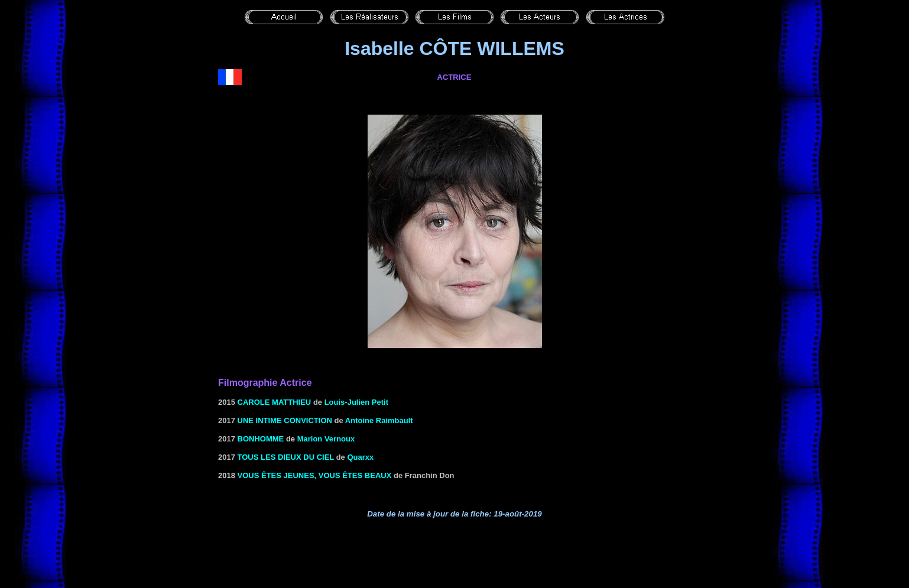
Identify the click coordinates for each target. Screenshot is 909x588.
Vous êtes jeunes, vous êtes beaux (315, 475)
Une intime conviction (285, 420)
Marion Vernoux (326, 439)
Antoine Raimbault (379, 420)
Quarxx (360, 457)
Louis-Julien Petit (356, 402)
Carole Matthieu (275, 402)
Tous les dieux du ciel (286, 457)
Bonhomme (261, 439)
